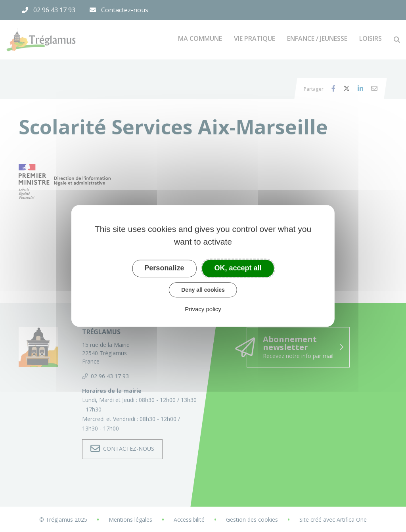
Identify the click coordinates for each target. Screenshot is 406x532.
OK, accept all (238, 268)
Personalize (164, 268)
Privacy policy (203, 309)
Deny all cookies (203, 290)
